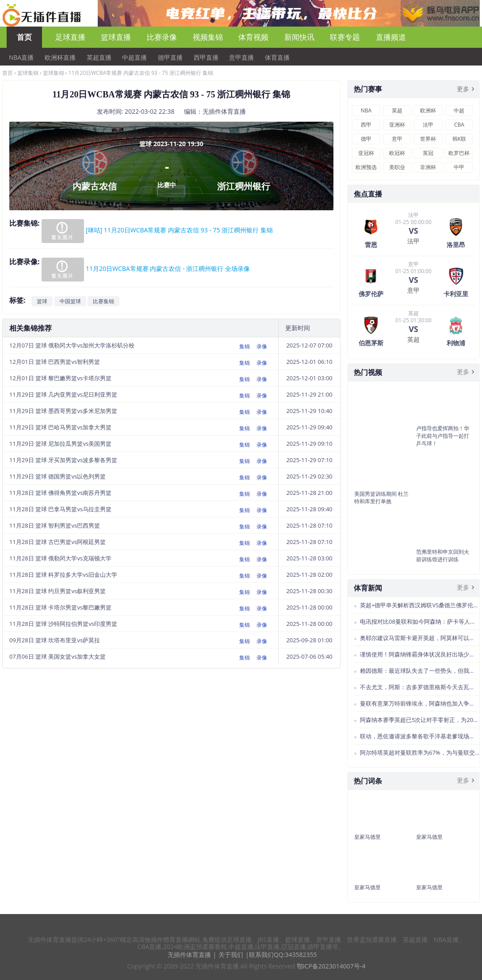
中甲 (459, 167)
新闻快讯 (299, 37)
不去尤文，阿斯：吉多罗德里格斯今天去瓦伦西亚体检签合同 (420, 687)
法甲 (428, 125)
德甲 (366, 139)
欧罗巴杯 (459, 153)
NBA (366, 110)
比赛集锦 (103, 301)
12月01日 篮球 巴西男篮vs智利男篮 (55, 362)
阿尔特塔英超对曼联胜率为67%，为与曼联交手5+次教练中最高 (420, 752)
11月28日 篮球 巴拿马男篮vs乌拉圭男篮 (60, 509)
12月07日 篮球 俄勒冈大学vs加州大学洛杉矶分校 (72, 345)
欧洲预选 (366, 167)
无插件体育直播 (189, 955)
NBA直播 (21, 58)
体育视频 (253, 37)
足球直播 (70, 37)
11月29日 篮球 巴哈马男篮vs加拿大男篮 (60, 427)
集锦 (245, 346)
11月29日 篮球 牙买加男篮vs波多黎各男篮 (63, 460)
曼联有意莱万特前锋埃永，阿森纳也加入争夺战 (420, 703)
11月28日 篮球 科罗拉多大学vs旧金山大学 (63, 575)
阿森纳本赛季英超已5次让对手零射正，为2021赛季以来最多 (420, 720)
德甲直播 (170, 58)
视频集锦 (208, 37)
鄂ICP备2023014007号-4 (331, 966)
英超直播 (99, 58)
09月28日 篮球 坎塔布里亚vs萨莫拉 (55, 640)
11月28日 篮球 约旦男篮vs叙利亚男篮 (57, 591)
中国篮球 (70, 301)
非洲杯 (428, 167)
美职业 (397, 167)
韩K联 (459, 139)
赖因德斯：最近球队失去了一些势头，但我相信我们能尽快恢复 (420, 671)
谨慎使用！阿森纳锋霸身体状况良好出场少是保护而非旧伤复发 (420, 654)
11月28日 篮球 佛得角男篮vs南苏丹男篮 (60, 493)
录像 (262, 346)
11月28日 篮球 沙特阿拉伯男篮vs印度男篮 (63, 624)
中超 (459, 110)
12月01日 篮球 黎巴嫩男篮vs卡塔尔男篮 (60, 378)
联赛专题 (345, 37)
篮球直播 (116, 37)
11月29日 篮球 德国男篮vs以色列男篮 (57, 476)
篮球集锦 (28, 73)
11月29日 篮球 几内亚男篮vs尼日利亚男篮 (63, 394)
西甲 (366, 125)
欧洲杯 (428, 110)
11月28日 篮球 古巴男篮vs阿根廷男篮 (57, 542)
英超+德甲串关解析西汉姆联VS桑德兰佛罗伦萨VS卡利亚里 (420, 605)
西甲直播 (206, 58)
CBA (459, 125)
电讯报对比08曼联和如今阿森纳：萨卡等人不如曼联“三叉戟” (420, 621)
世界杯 (428, 139)
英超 (397, 110)
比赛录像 (162, 37)
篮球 (42, 301)
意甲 (397, 139)
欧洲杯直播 (60, 58)
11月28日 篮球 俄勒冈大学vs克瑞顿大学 (60, 558)
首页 (24, 37)
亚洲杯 (397, 125)
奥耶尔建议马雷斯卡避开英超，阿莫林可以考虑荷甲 (420, 638)
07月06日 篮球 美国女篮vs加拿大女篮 (57, 656)
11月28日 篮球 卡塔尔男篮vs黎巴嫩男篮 (60, 607)
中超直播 (134, 58)
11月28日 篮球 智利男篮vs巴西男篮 (55, 525)
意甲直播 (241, 58)
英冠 (428, 153)
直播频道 (391, 37)
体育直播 (277, 58)
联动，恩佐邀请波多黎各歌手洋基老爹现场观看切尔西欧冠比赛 (420, 736)
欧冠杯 (397, 153)
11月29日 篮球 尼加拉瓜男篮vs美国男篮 (60, 444)
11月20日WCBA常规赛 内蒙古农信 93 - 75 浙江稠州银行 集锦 (141, 73)
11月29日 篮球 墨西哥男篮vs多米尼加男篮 (63, 411)
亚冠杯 (366, 153)
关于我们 (231, 955)
